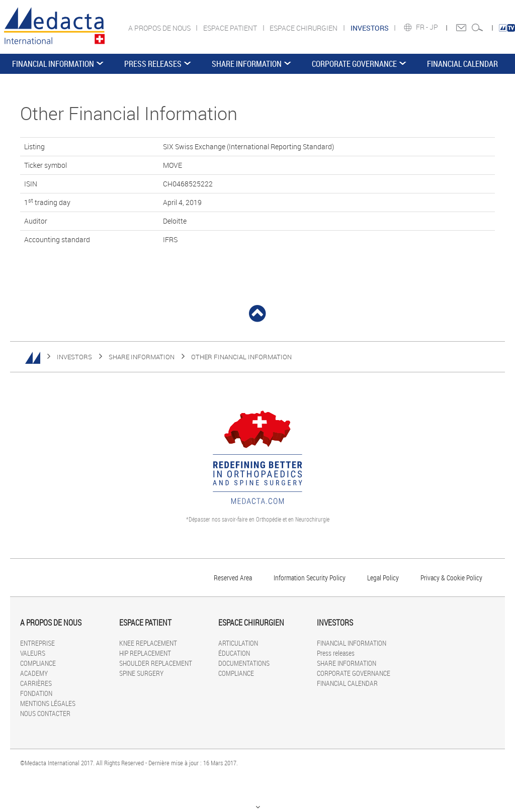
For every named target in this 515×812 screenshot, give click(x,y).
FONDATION (36, 693)
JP (435, 27)
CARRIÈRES (36, 683)
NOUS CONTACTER (45, 713)
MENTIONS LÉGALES (48, 703)
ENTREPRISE (37, 643)
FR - (423, 27)
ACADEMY (34, 673)
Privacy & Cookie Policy (451, 578)
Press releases (153, 64)
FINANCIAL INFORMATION (53, 64)
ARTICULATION (238, 643)
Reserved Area (233, 578)
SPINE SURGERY (141, 673)
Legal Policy (383, 578)
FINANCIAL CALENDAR (462, 64)
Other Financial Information (241, 357)
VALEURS (33, 653)
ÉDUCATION (234, 653)
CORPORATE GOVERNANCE (354, 64)
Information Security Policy (310, 578)
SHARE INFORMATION (247, 64)
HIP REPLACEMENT (145, 653)
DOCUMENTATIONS (244, 663)
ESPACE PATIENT (231, 28)
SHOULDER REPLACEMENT (156, 663)
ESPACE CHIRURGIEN (304, 28)
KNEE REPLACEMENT (148, 643)
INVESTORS (74, 357)
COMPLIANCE (38, 663)
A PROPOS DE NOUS (160, 28)
